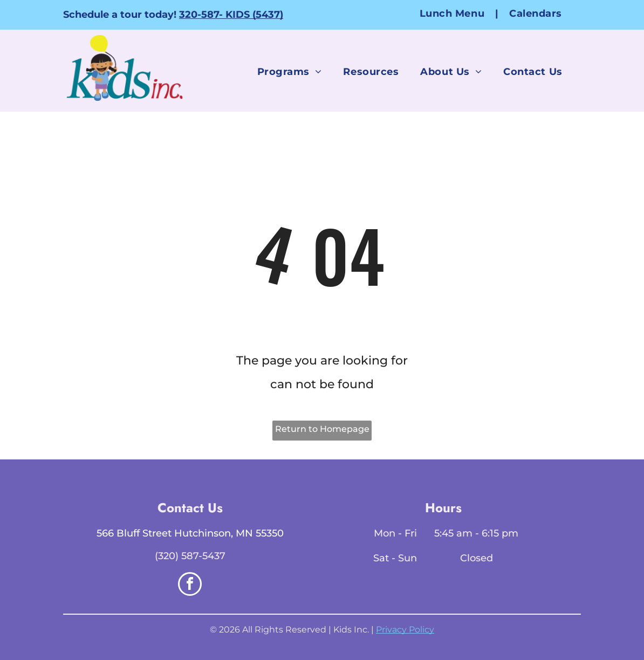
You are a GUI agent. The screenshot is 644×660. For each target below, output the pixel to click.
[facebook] (190, 585)
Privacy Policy (405, 630)
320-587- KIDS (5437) (231, 15)
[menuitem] (454, 13)
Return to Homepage (322, 429)
